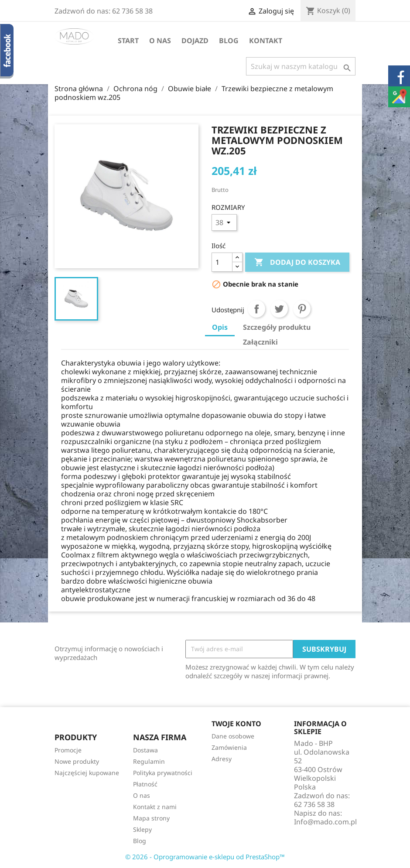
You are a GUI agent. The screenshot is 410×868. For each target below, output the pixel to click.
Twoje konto (236, 724)
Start (128, 41)
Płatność (145, 784)
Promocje (68, 750)
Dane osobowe (233, 736)
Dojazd (195, 41)
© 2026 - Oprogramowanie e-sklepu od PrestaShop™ (205, 857)
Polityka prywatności (163, 773)
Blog (229, 41)
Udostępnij (256, 309)
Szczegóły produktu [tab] (277, 327)
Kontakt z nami (155, 807)
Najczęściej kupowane (87, 773)
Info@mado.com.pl (325, 822)
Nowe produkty (77, 761)
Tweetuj (279, 309)
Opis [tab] (220, 327)
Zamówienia (229, 747)
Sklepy (142, 829)
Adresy (222, 759)
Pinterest (302, 309)
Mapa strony (151, 818)
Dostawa (145, 750)
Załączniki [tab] (260, 342)
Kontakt (266, 41)
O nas (160, 41)
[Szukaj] (301, 66)
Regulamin (149, 761)
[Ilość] (222, 262)
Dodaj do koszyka (297, 263)
